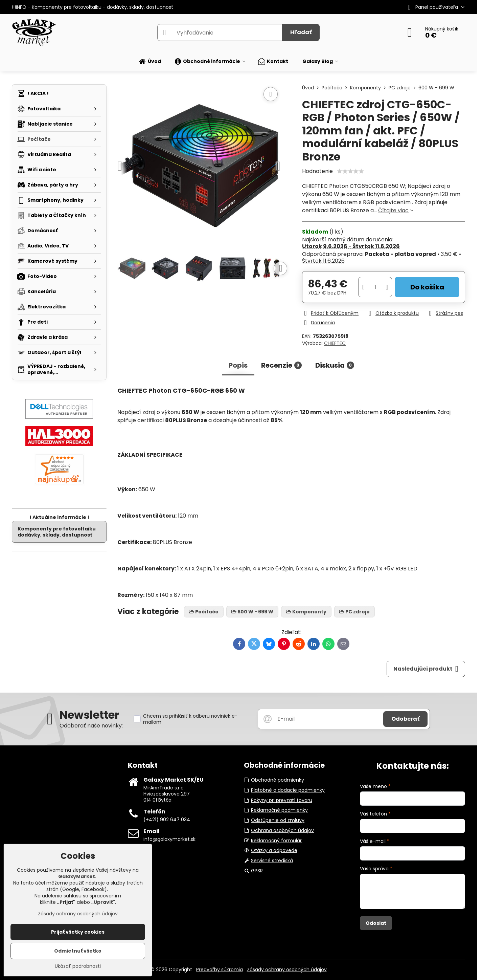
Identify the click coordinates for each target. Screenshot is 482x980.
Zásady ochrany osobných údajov (287, 970)
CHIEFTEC (335, 343)
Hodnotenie (317, 171)
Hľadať (301, 32)
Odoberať (405, 719)
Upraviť (103, 902)
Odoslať (376, 923)
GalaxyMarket (77, 876)
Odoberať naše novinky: (91, 726)
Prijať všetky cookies (78, 932)
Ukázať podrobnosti (78, 966)
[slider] (350, 171)
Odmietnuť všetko (78, 951)
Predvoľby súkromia (220, 970)
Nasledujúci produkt (426, 669)
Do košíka (427, 287)
